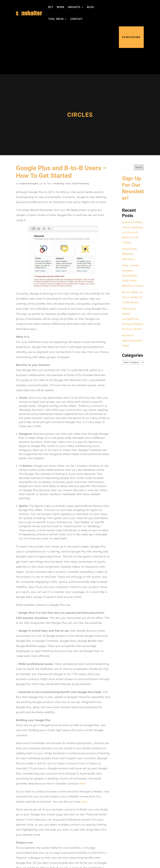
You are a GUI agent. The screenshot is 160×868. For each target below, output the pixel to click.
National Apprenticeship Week (132, 340)
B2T (51, 7)
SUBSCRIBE (131, 37)
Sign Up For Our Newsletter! (133, 188)
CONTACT (76, 19)
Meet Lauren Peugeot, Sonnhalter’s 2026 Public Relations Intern (133, 276)
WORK (61, 7)
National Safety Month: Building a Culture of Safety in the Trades (132, 232)
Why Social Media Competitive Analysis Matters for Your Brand (133, 319)
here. (84, 802)
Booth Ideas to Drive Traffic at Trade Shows (132, 297)
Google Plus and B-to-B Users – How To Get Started (61, 172)
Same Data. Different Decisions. (130, 254)
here (82, 784)
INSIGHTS (74, 7)
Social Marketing (80, 184)
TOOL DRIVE (56, 19)
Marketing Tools (62, 184)
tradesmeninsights (29, 184)
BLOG (90, 7)
